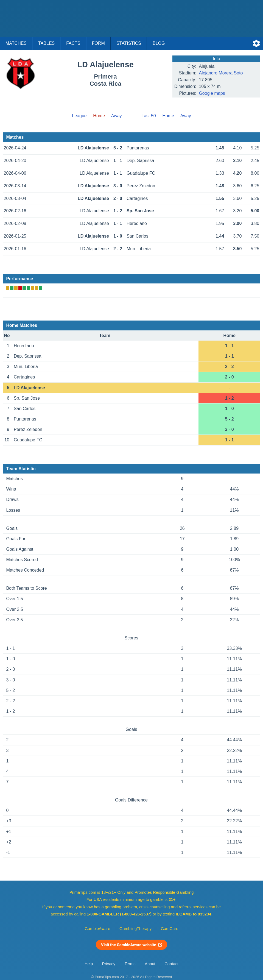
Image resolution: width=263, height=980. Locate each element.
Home (168, 116)
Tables (46, 43)
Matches (16, 43)
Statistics (129, 43)
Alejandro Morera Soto (221, 73)
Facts (73, 43)
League (79, 116)
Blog (159, 43)
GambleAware (98, 929)
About (150, 964)
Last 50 (149, 116)
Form (98, 43)
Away (117, 116)
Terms (130, 964)
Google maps (212, 93)
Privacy (109, 964)
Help (89, 964)
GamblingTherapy (135, 929)
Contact (171, 964)
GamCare (170, 929)
